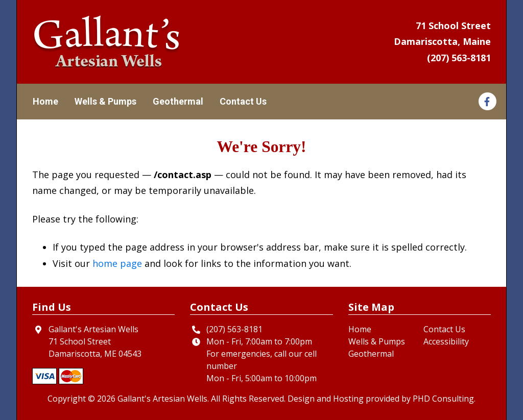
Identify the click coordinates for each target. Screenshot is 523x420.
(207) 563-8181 (459, 58)
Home (45, 101)
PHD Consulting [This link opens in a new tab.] (443, 399)
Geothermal (178, 101)
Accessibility (446, 341)
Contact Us (243, 101)
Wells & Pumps (105, 101)
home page (117, 263)
